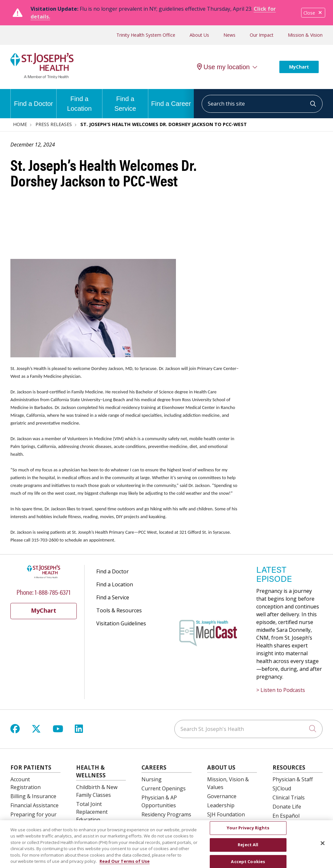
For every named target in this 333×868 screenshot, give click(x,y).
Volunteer (219, 823)
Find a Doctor (33, 98)
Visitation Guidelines (121, 623)
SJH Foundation (226, 814)
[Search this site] (262, 104)
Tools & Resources (119, 610)
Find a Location (79, 101)
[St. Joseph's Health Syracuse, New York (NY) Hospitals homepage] (42, 77)
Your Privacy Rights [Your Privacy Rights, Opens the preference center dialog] (248, 832)
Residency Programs (166, 814)
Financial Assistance (34, 805)
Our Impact (262, 35)
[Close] (323, 847)
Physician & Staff (293, 779)
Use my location (223, 67)
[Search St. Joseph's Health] (248, 729)
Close (313, 13)
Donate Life (287, 807)
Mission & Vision (305, 35)
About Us (199, 35)
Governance (222, 796)
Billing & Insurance (33, 796)
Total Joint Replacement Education (92, 812)
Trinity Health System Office (146, 35)
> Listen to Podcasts (281, 690)
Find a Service (125, 101)
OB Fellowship (159, 823)
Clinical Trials (289, 798)
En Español (286, 816)
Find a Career (171, 98)
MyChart (299, 67)
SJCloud (282, 788)
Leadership (221, 805)
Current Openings (164, 788)
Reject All (248, 849)
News (229, 35)
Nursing (152, 779)
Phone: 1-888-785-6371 (44, 592)
